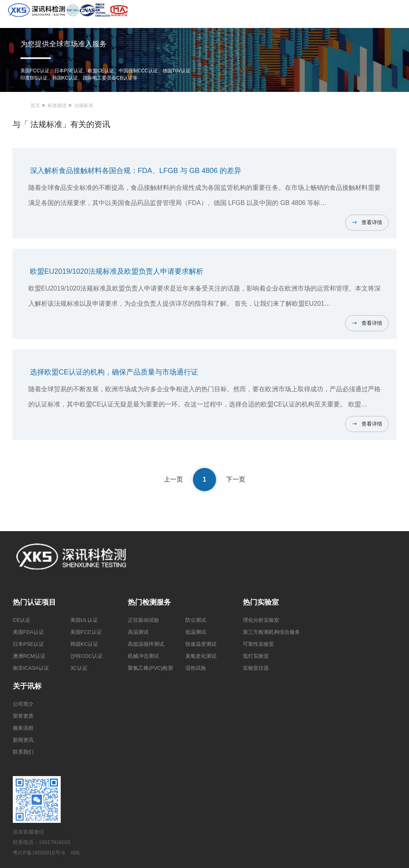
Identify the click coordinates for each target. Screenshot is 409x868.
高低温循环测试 (146, 644)
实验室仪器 (256, 668)
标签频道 (57, 106)
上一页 (173, 479)
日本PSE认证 (28, 644)
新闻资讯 (23, 740)
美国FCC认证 (86, 632)
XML (76, 853)
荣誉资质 (23, 716)
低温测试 (196, 632)
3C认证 (79, 668)
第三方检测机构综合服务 (271, 632)
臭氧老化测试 (201, 656)
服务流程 (23, 728)
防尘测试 (196, 620)
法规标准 (83, 106)
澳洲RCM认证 (29, 656)
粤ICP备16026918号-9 (39, 853)
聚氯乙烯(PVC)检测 (150, 668)
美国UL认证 (84, 620)
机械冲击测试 (143, 656)
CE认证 (22, 620)
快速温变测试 (201, 644)
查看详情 (372, 222)
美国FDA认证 (28, 632)
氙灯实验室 (256, 656)
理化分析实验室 (261, 620)
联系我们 (23, 752)
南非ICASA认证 (31, 668)
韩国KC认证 (84, 644)
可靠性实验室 (258, 644)
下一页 (236, 479)
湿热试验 (196, 668)
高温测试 (138, 632)
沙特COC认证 (86, 656)
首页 (35, 106)
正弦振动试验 (143, 620)
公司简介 (23, 704)
